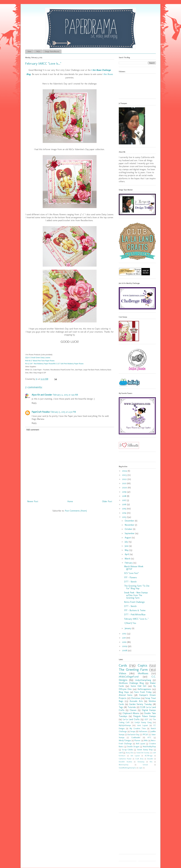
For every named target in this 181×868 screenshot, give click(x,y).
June (127, 546)
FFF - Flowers (130, 577)
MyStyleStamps (125, 725)
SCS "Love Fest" (131, 573)
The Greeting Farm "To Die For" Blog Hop (137, 587)
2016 (125, 504)
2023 (125, 475)
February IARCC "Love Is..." (136, 619)
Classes (133, 710)
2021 (125, 483)
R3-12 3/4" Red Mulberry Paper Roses (39, 364)
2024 (125, 471)
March (128, 559)
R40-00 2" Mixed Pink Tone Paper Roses (40, 361)
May (127, 550)
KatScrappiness (144, 689)
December (130, 521)
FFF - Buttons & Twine (135, 610)
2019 (125, 492)
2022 (125, 479)
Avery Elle (130, 753)
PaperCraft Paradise (41, 412)
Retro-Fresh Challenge (134, 602)
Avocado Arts (136, 701)
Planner (137, 740)
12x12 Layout (142, 725)
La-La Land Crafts (131, 719)
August (128, 538)
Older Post (107, 501)
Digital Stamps (149, 710)
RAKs (146, 740)
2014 (125, 513)
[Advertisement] (136, 793)
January (128, 628)
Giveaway (141, 762)
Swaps (133, 731)
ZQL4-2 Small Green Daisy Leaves (38, 358)
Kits (151, 762)
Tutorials (132, 707)
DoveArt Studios (125, 762)
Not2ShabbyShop (149, 747)
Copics (142, 665)
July (127, 542)
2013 (125, 517)
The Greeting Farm (133, 670)
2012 (125, 634)
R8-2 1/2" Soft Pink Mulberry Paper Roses (68, 364)
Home (29, 52)
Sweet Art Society (143, 753)
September (130, 533)
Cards (123, 665)
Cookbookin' (136, 737)
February (129, 563)
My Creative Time (138, 728)
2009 (125, 646)
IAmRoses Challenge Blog (131, 683)
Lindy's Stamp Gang (143, 722)
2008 (125, 650)
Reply (34, 403)
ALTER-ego (149, 756)
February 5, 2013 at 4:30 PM (63, 412)
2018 (125, 496)
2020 (125, 488)
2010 (125, 642)
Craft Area (139, 759)
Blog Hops (124, 692)
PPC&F (145, 735)
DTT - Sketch (130, 582)
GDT (146, 719)
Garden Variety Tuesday (141, 704)
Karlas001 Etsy (133, 735)
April (127, 554)
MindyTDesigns (125, 740)
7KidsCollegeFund (129, 677)
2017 (124, 500)
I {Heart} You (130, 623)
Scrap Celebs (127, 750)
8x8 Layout (141, 744)
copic (141, 768)
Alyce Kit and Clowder (42, 395)
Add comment (33, 430)
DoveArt (150, 759)
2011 (124, 638)
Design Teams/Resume (52, 52)
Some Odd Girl (139, 686)
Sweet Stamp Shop (145, 750)
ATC (149, 737)
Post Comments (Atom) (76, 511)
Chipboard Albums (131, 713)
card (121, 753)
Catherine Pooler (125, 759)
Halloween (143, 731)
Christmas (136, 698)
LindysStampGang (143, 680)
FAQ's (38, 52)
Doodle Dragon (133, 747)
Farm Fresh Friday (143, 692)
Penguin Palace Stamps (145, 716)
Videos (122, 673)
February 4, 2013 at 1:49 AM (65, 395)
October (129, 529)
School (145, 765)
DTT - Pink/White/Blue (135, 615)
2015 (124, 509)
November (130, 525)
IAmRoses (143, 673)
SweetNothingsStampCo (127, 768)
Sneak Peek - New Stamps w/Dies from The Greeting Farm (136, 595)
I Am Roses (108, 74)
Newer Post (33, 501)
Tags (121, 707)
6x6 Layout (135, 756)
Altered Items (126, 695)
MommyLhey (124, 765)
